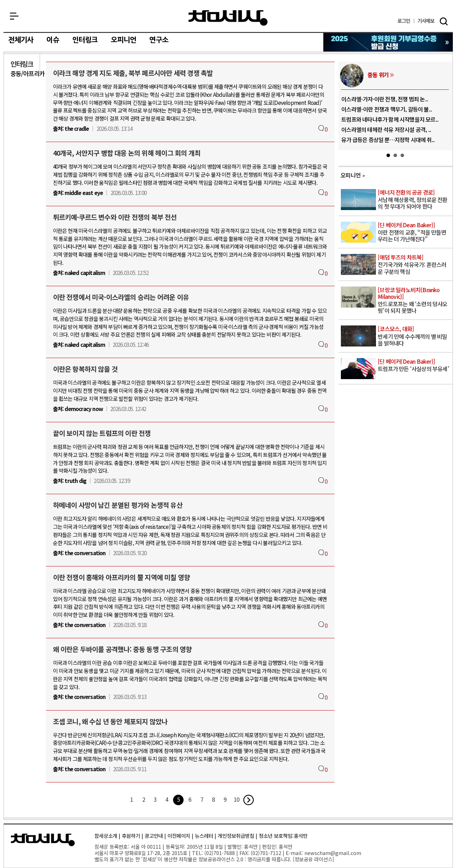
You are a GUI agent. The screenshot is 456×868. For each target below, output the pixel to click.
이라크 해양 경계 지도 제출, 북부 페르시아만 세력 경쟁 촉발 (133, 73)
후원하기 (131, 836)
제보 (426, 21)
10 (237, 799)
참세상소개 (106, 836)
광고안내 (154, 836)
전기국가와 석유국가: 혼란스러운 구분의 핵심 (414, 265)
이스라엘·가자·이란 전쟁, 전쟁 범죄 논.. (385, 99)
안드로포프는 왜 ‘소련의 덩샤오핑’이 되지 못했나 (414, 301)
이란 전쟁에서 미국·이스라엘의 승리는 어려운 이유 (121, 297)
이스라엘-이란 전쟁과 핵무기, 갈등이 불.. (386, 109)
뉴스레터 (204, 836)
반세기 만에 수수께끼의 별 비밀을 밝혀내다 (414, 336)
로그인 (404, 21)
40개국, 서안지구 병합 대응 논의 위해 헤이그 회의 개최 (127, 153)
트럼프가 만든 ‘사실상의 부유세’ (414, 365)
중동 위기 (378, 75)
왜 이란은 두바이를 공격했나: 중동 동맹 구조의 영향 (123, 649)
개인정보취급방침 (236, 836)
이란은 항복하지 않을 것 (85, 369)
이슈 (53, 40)
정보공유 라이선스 (313, 859)
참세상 (228, 18)
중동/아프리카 (28, 73)
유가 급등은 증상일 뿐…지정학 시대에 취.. (388, 140)
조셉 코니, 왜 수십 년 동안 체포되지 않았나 (110, 721)
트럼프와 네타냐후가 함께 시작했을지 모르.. (390, 119)
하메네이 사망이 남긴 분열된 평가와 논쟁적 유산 (118, 505)
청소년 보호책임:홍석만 (283, 836)
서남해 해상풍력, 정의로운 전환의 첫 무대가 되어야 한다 (414, 200)
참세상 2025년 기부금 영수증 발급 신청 (388, 42)
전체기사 (21, 40)
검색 (444, 21)
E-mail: (294, 853)
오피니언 (124, 40)
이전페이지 (179, 836)
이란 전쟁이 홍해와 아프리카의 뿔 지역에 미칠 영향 (122, 577)
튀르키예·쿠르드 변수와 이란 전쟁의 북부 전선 (115, 217)
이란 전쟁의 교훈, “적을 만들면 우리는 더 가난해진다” (414, 232)
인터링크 (85, 40)
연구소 (159, 40)
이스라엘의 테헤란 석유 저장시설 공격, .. (386, 129)
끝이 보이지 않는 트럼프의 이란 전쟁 (102, 433)
